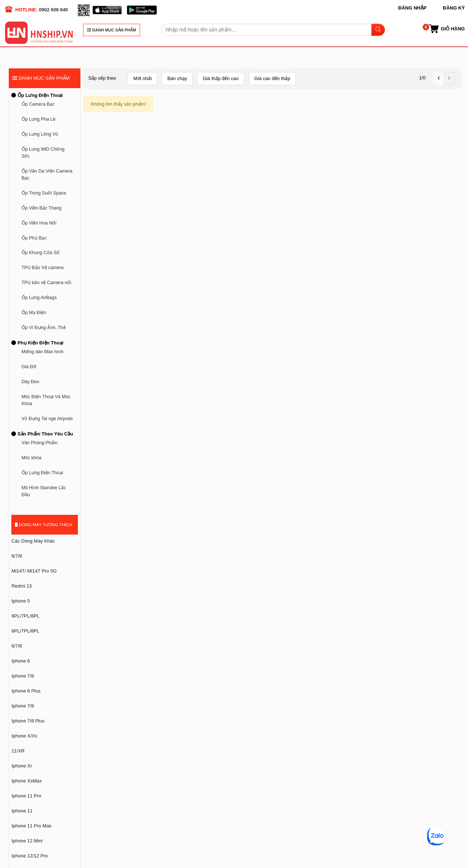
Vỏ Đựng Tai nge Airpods (47, 419)
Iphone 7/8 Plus (28, 721)
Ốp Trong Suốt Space (44, 193)
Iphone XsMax (27, 781)
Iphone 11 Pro (26, 796)
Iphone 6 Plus (26, 691)
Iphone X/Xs (24, 736)
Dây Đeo (31, 382)
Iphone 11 (22, 811)
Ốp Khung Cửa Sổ (41, 253)
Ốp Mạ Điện (34, 313)
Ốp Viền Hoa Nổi (39, 223)
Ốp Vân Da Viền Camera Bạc (47, 175)
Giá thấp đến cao (220, 78)
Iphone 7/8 (22, 676)
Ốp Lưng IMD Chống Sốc (43, 153)
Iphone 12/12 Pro (29, 856)
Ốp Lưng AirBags (39, 298)
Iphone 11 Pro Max (31, 826)
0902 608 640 (54, 10)
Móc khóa (32, 458)
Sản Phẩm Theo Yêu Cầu (42, 434)
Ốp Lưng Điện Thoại (37, 95)
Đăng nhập (412, 8)
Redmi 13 (21, 586)
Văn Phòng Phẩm (40, 443)
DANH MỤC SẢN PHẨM (112, 30)
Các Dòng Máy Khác (33, 541)
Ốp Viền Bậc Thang (42, 208)
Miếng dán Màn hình (43, 352)
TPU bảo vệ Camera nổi (46, 283)
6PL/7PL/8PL (25, 616)
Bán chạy (177, 78)
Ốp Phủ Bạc (34, 238)
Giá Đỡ (29, 367)
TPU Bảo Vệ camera (43, 268)
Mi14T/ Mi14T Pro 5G (34, 571)
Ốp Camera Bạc (38, 104)
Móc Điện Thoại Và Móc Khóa (46, 400)
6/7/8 (17, 556)
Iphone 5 (20, 601)
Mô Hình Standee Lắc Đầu (44, 491)
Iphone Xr (22, 766)
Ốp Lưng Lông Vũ (40, 134)
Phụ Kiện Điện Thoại (37, 343)
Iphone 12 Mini (27, 841)
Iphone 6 (20, 661)
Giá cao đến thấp (272, 78)
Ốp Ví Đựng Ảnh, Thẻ (44, 328)
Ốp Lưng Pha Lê (39, 119)
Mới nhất (143, 78)
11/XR (18, 751)
